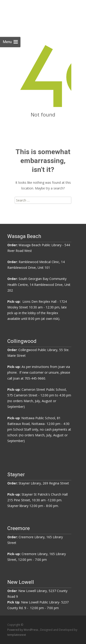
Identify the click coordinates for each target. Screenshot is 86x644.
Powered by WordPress (23, 630)
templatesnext (17, 635)
